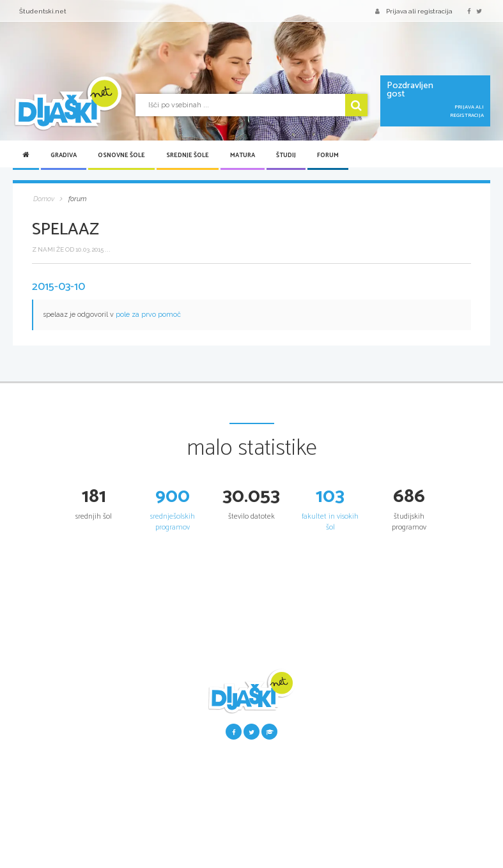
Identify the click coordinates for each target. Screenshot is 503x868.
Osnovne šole (121, 155)
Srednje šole (188, 155)
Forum (328, 155)
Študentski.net (43, 11)
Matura (243, 155)
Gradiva (64, 155)
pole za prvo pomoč (148, 315)
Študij (286, 155)
